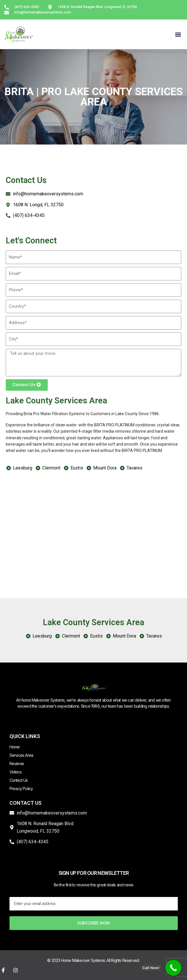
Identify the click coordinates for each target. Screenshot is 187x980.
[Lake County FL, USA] (93, 523)
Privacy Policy (21, 789)
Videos (16, 772)
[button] (178, 34)
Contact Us (19, 780)
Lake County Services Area (56, 401)
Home (15, 747)
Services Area (21, 755)
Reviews (17, 764)
